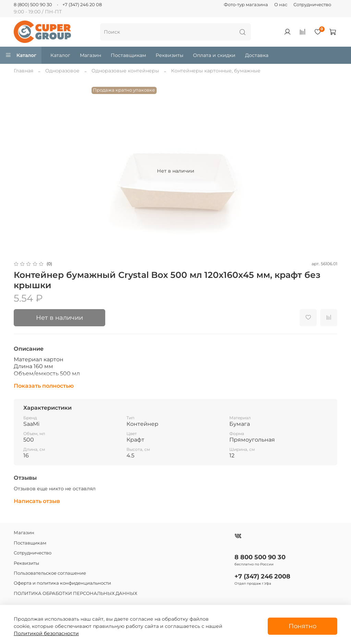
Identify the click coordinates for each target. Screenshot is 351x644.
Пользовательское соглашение (50, 573)
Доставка (257, 55)
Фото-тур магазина (246, 5)
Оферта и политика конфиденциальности (62, 583)
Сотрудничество (312, 5)
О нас (281, 5)
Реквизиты (170, 55)
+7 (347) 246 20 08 (82, 5)
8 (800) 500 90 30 (33, 5)
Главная (23, 71)
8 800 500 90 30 (260, 557)
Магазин (90, 55)
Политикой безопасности (46, 633)
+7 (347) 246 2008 (262, 576)
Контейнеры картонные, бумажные (216, 71)
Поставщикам (128, 55)
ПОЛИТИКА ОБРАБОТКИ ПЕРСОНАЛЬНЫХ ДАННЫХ (75, 593)
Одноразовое (62, 71)
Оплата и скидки (214, 55)
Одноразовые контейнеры (125, 71)
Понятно (302, 626)
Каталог (21, 55)
